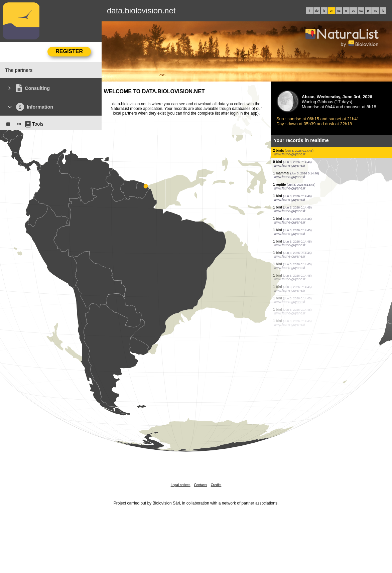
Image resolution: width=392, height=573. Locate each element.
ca (361, 11)
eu (354, 11)
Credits (216, 485)
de (317, 11)
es (339, 11)
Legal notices (181, 485)
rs (376, 11)
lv (383, 11)
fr (309, 11)
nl (346, 11)
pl (368, 11)
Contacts (200, 485)
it (324, 11)
